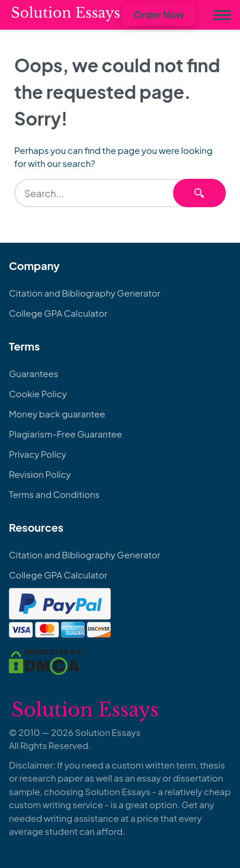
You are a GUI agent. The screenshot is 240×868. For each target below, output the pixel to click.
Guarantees (33, 373)
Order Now (159, 15)
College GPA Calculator (58, 313)
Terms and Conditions (54, 494)
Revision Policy (40, 474)
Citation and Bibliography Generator (85, 293)
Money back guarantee (57, 414)
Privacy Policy (38, 454)
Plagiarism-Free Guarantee (65, 434)
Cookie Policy (38, 393)
